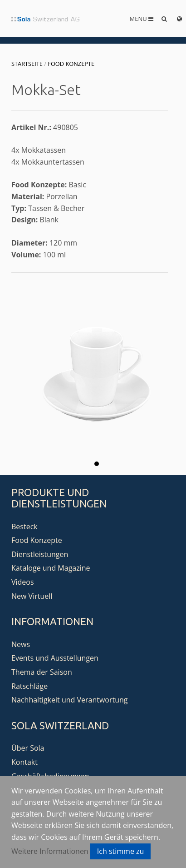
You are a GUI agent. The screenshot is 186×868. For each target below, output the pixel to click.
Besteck (24, 527)
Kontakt (24, 762)
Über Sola (28, 748)
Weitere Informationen (50, 851)
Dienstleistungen (40, 554)
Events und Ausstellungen (55, 658)
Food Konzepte (71, 64)
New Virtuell (32, 596)
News (21, 644)
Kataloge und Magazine (51, 568)
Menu (142, 19)
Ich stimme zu (121, 851)
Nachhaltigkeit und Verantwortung (70, 700)
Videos (23, 582)
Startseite (27, 64)
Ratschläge (29, 686)
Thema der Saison (42, 672)
